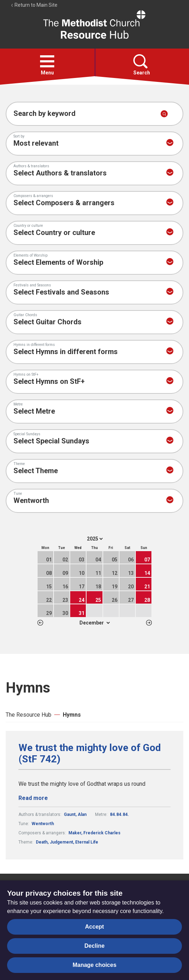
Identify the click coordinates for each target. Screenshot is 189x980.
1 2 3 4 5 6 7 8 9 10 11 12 (94, 623)
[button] (47, 61)
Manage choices (95, 965)
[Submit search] (164, 114)
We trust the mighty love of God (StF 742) (90, 754)
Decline (94, 946)
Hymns (72, 715)
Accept (94, 927)
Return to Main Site (34, 5)
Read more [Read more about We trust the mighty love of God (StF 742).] (33, 798)
